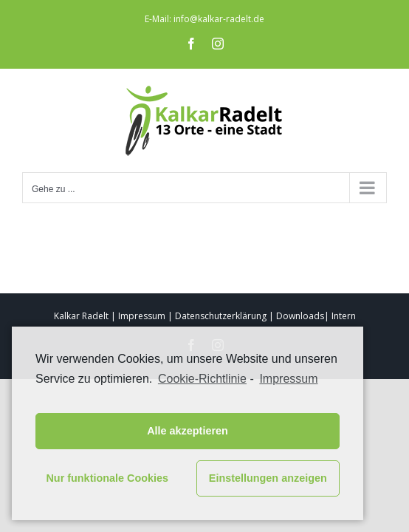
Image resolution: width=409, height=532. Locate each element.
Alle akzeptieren (188, 431)
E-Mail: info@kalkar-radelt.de (205, 19)
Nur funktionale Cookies (107, 478)
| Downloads (296, 316)
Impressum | (145, 316)
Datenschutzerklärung (221, 316)
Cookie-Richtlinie (202, 379)
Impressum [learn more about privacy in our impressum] (288, 379)
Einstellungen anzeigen (268, 478)
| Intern (340, 316)
